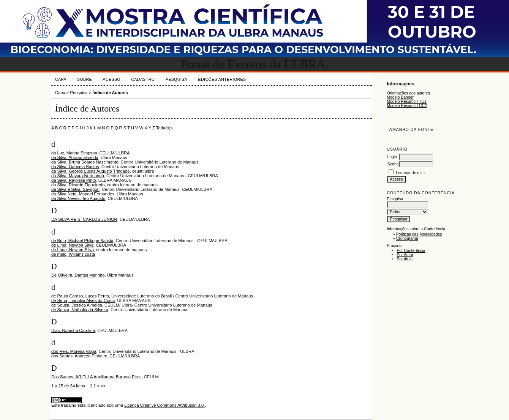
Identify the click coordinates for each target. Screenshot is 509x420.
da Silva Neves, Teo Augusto (78, 198)
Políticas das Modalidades (419, 234)
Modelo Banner (400, 97)
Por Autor (405, 255)
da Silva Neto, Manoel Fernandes (83, 194)
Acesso (112, 79)
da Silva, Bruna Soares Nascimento (85, 162)
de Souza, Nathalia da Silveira (80, 310)
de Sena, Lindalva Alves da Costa (83, 300)
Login (392, 157)
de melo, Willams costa (73, 254)
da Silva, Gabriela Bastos (75, 167)
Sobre (85, 79)
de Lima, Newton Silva (72, 245)
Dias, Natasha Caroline (73, 330)
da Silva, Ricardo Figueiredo (78, 185)
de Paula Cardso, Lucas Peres (80, 296)
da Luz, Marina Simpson (74, 153)
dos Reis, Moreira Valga (74, 351)
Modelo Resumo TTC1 (406, 101)
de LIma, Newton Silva (73, 250)
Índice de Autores (110, 93)
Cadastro (143, 79)
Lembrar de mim (410, 173)
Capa (61, 79)
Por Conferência (411, 251)
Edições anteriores (222, 79)
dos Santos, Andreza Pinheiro (79, 356)
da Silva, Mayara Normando (78, 176)
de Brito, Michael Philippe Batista (82, 241)
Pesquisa (176, 79)
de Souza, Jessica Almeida (77, 305)
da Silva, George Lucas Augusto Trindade (90, 171)
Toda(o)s (164, 128)
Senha (393, 164)
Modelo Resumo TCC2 (407, 106)
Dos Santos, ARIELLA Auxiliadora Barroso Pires (96, 377)
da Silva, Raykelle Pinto (74, 180)
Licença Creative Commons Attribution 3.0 (164, 405)
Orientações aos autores (408, 93)
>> (103, 386)
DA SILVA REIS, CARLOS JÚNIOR (84, 219)
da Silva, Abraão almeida (75, 157)
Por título (405, 259)
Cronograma (407, 238)
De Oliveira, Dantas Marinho (78, 275)
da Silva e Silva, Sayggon (75, 189)
